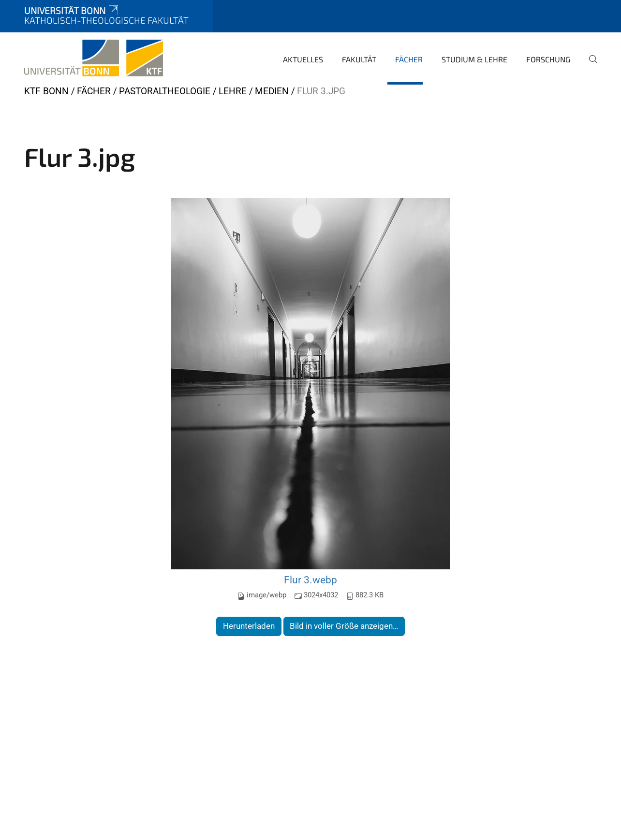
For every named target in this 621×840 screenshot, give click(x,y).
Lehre (233, 91)
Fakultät (359, 59)
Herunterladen (249, 626)
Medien (272, 91)
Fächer (409, 59)
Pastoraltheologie (165, 91)
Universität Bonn (72, 10)
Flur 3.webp (310, 580)
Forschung (548, 59)
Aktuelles (303, 59)
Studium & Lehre (474, 59)
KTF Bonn (46, 91)
